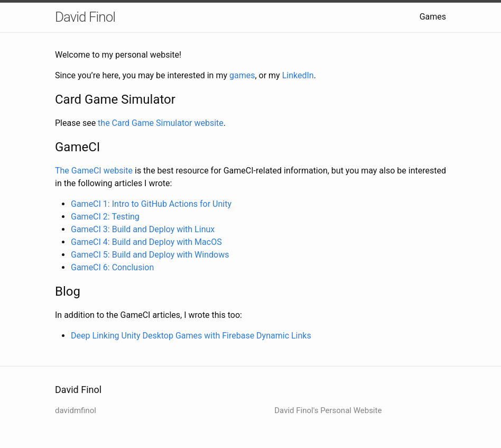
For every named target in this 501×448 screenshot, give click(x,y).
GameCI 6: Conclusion (112, 267)
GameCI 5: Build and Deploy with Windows (150, 255)
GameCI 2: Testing (105, 217)
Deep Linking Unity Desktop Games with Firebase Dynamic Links (191, 336)
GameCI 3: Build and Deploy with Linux (143, 229)
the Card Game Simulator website (161, 123)
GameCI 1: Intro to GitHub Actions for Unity (151, 204)
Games (433, 17)
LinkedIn (298, 75)
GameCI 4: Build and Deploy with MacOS (146, 242)
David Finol (85, 17)
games (242, 75)
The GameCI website (94, 171)
